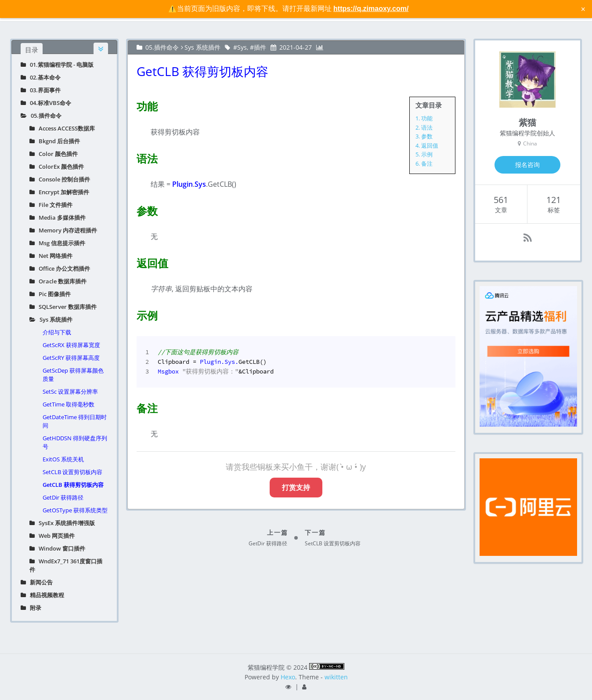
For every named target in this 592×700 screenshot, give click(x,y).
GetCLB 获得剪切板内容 (73, 485)
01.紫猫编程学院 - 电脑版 (57, 65)
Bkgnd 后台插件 (55, 141)
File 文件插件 (51, 205)
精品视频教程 (42, 595)
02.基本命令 (41, 77)
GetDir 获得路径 (63, 497)
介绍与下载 (57, 332)
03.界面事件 (41, 90)
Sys (242, 47)
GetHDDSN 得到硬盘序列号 (75, 442)
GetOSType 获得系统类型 (75, 510)
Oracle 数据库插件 (58, 281)
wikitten (336, 677)
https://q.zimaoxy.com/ (371, 9)
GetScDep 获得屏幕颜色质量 (73, 375)
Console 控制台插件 (60, 179)
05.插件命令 (41, 116)
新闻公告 (37, 582)
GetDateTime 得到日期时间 (75, 421)
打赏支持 (296, 487)
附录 (31, 608)
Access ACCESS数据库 (62, 128)
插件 (260, 47)
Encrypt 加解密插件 (59, 192)
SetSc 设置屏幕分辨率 (70, 392)
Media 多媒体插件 (58, 218)
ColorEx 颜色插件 (57, 167)
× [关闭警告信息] (583, 9)
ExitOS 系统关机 (63, 459)
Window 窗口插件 (57, 548)
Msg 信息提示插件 (57, 243)
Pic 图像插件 (50, 294)
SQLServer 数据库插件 (63, 307)
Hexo (288, 677)
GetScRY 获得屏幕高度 (71, 358)
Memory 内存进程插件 (63, 230)
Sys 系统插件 (51, 319)
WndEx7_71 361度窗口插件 (66, 565)
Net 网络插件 (51, 256)
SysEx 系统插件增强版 (62, 523)
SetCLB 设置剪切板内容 (72, 472)
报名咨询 (527, 165)
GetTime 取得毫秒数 (69, 404)
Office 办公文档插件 (60, 268)
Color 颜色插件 (54, 154)
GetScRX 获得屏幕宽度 (71, 345)
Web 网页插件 (52, 536)
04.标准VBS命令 (46, 103)
